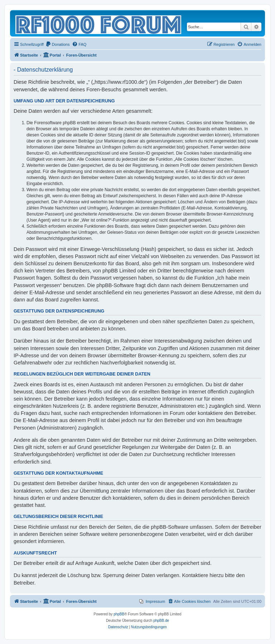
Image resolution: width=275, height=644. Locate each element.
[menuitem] (58, 44)
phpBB (119, 614)
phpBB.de (161, 621)
